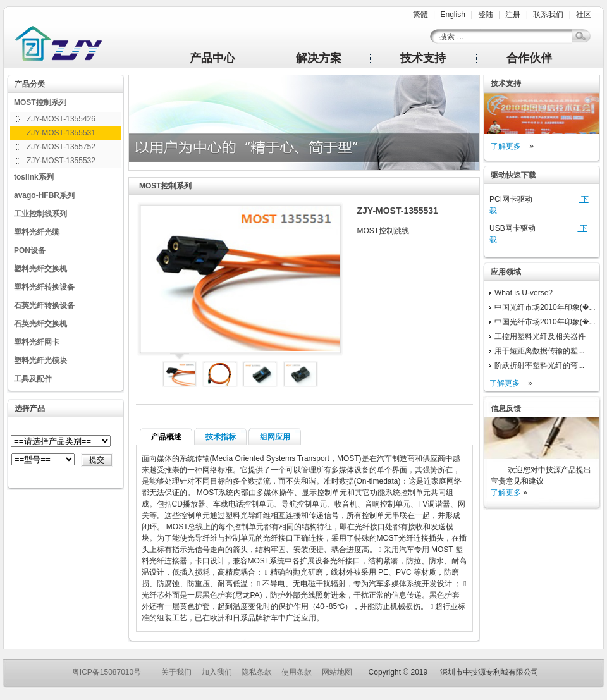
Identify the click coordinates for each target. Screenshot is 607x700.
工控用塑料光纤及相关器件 (540, 336)
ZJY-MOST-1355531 (61, 133)
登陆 (486, 15)
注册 (513, 15)
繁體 (420, 15)
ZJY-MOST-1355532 (61, 161)
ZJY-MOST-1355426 (61, 119)
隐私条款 (257, 672)
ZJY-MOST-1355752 (61, 147)
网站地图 (337, 672)
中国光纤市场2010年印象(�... (545, 307)
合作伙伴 (529, 58)
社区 (584, 15)
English (452, 15)
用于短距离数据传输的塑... (539, 351)
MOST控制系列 (165, 186)
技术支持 (423, 58)
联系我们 (548, 15)
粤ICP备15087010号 (107, 672)
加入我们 (217, 672)
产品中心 (212, 58)
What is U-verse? (524, 293)
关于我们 (176, 672)
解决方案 (319, 58)
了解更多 (506, 146)
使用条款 (297, 672)
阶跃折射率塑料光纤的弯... (539, 365)
